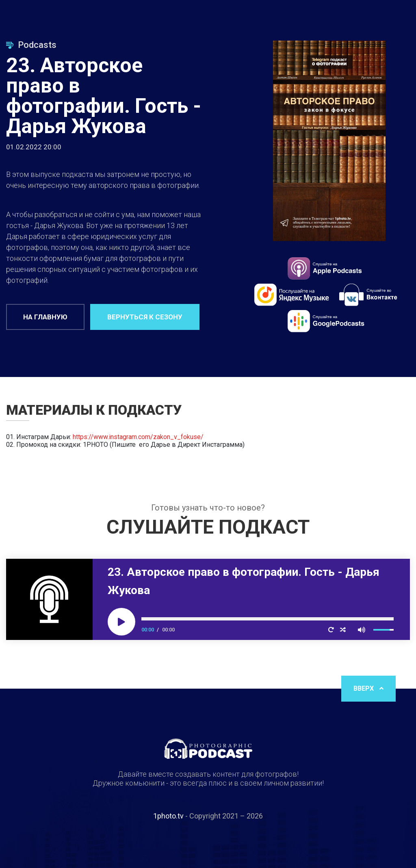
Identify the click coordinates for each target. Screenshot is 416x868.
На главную (45, 317)
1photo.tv (168, 816)
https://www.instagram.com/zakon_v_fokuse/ (138, 437)
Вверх (368, 688)
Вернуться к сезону (145, 317)
